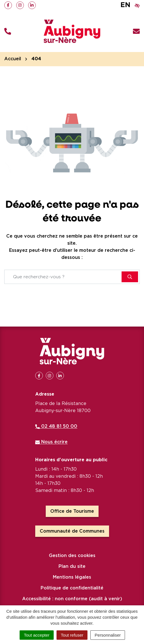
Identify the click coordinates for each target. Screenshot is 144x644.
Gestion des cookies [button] (72, 556)
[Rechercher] (130, 277)
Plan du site (72, 566)
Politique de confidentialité (72, 588)
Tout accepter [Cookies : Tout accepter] (37, 635)
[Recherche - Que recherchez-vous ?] (63, 277)
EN (125, 5)
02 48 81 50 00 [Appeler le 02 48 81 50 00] (56, 426)
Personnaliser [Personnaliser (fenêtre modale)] (108, 635)
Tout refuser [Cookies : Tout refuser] (72, 635)
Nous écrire (51, 442)
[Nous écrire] (136, 31)
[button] (8, 31)
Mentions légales (72, 577)
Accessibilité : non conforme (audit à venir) (72, 599)
